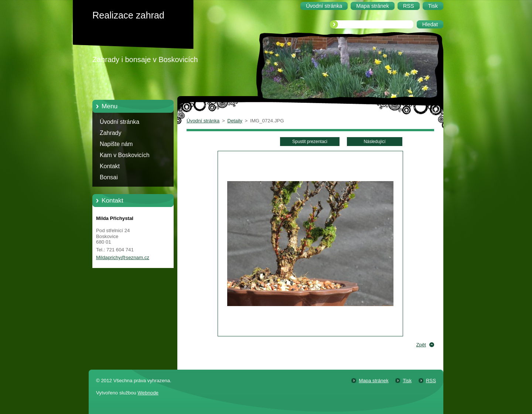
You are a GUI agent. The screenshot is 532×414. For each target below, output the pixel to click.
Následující (374, 142)
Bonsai (109, 177)
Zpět (421, 345)
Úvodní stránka (120, 122)
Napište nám (116, 144)
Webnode (148, 393)
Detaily (235, 121)
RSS (431, 381)
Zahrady (110, 133)
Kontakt (110, 166)
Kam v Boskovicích (125, 155)
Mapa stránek (374, 381)
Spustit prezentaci (310, 142)
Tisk (407, 381)
